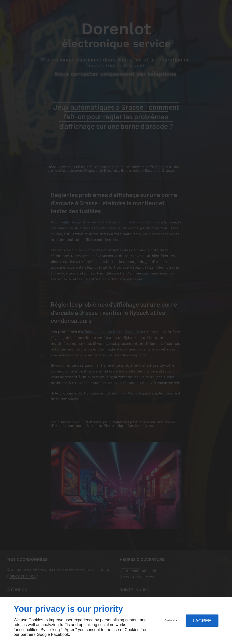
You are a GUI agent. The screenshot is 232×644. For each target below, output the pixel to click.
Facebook (60, 634)
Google (43, 634)
